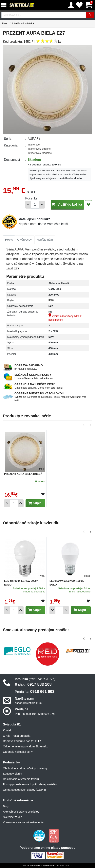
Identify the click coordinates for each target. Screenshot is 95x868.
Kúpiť (35, 503)
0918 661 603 (35, 691)
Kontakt (8, 730)
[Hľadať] (90, 15)
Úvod (5, 23)
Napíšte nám (27, 224)
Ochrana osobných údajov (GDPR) (24, 790)
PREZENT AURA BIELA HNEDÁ (23, 474)
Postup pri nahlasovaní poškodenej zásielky (30, 784)
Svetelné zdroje (13, 817)
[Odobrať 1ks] (28, 205)
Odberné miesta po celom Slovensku (26, 746)
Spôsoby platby (12, 774)
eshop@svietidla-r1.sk (28, 703)
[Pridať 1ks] (42, 205)
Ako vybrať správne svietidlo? (21, 812)
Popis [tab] (9, 240)
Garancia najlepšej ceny (18, 752)
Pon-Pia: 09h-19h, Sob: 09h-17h (35, 714)
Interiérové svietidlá (23, 23)
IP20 (51, 300)
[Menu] (5, 5)
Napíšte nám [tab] (45, 240)
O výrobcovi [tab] (25, 240)
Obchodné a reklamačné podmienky (25, 768)
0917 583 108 (33, 684)
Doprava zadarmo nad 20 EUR (22, 741)
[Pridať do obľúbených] (88, 205)
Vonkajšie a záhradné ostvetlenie (23, 822)
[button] (85, 425)
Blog (6, 806)
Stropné (46, 149)
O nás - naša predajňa (17, 736)
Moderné (47, 153)
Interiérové (34, 145)
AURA (34, 139)
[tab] (9, 240)
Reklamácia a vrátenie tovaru (21, 779)
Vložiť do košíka (67, 204)
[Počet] (35, 205)
